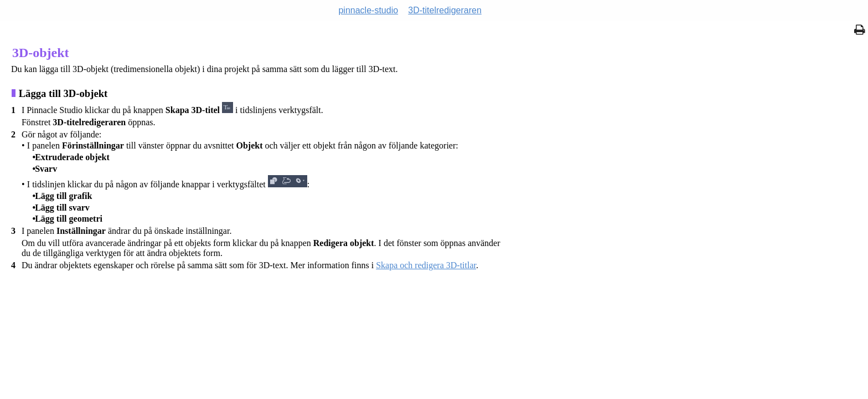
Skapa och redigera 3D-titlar (426, 265)
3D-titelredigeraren (445, 10)
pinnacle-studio (368, 10)
